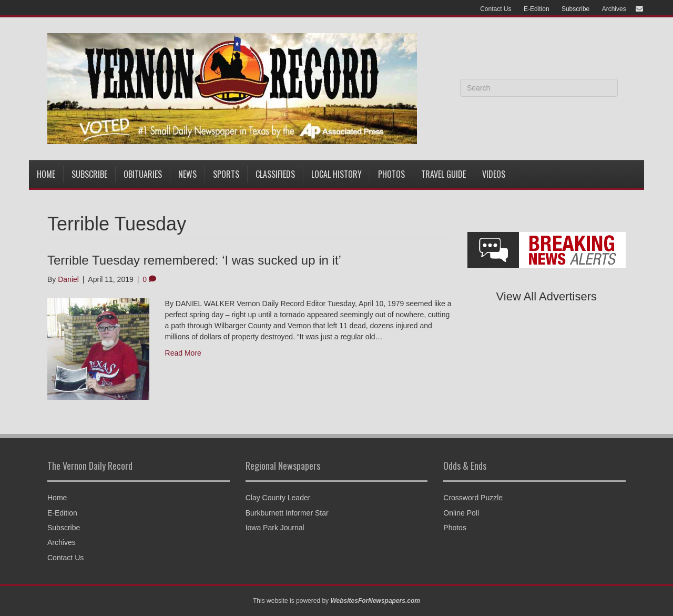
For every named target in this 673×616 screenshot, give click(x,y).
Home (46, 174)
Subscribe (575, 9)
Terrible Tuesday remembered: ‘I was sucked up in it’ (194, 260)
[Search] (539, 88)
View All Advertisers (547, 296)
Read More (183, 353)
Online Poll (461, 513)
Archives (614, 9)
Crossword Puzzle (473, 498)
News (187, 174)
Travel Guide (443, 174)
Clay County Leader (278, 498)
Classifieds (275, 174)
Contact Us (496, 9)
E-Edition (537, 9)
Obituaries (143, 174)
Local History (336, 174)
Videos (494, 174)
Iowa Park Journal (275, 528)
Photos (391, 174)
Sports (226, 174)
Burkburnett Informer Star (287, 513)
